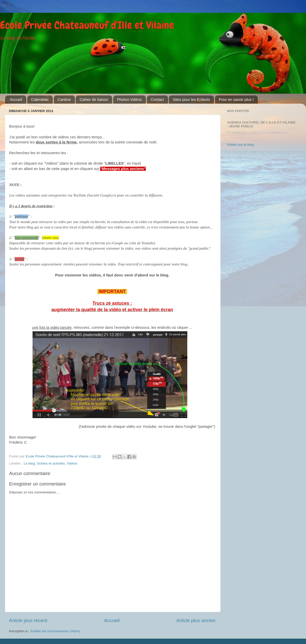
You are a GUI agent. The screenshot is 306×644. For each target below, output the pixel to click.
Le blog (29, 463)
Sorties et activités (51, 463)
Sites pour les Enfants (191, 99)
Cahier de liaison (94, 99)
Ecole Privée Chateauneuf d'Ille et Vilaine (87, 25)
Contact (157, 99)
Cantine (64, 99)
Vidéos (72, 463)
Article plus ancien (196, 620)
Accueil (16, 99)
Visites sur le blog (240, 145)
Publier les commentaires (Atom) (55, 631)
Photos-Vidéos (129, 99)
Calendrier (40, 99)
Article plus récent (28, 620)
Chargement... (238, 132)
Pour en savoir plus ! (236, 99)
